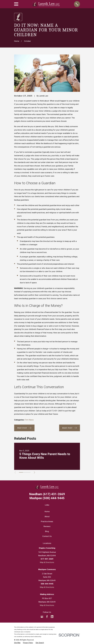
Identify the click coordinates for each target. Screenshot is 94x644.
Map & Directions (47, 562)
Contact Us (47, 536)
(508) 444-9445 (47, 498)
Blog (47, 531)
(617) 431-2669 (56, 411)
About (47, 516)
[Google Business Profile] (42, 617)
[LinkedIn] (52, 617)
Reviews (47, 526)
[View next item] (36, 472)
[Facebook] (47, 617)
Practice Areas (47, 521)
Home (47, 511)
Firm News (29, 420)
